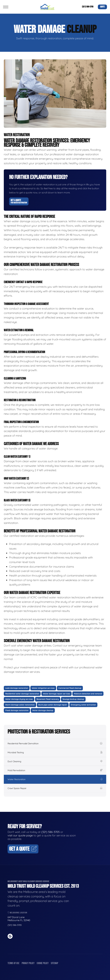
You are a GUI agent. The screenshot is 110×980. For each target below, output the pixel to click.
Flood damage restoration (17, 710)
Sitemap (54, 963)
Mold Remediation (55, 770)
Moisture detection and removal (88, 694)
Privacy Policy (28, 963)
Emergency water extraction (83, 705)
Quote (102, 7)
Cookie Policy (43, 963)
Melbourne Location (17, 913)
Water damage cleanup (43, 710)
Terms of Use (14, 963)
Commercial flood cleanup (70, 688)
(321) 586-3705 (88, 7)
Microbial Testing (55, 752)
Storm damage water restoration (20, 705)
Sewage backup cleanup (73, 699)
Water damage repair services (57, 694)
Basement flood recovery (48, 699)
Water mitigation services (43, 688)
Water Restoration (55, 779)
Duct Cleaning (55, 761)
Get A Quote (19, 201)
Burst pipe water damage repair (53, 705)
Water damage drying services (19, 699)
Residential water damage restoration (22, 694)
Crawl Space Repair (55, 788)
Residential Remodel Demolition (55, 744)
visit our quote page (20, 835)
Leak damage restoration (17, 688)
